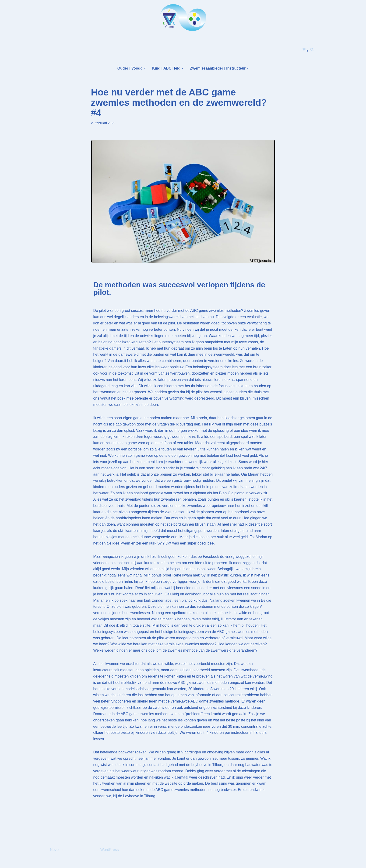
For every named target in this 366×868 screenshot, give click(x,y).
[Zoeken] (312, 49)
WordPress (110, 862)
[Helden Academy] (183, 18)
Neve (54, 862)
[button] (144, 68)
